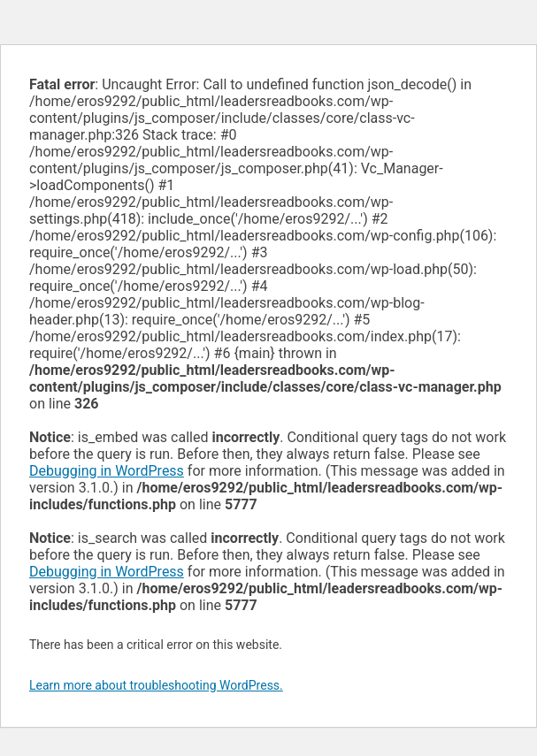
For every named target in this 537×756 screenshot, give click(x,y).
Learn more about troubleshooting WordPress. (156, 685)
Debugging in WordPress (107, 471)
